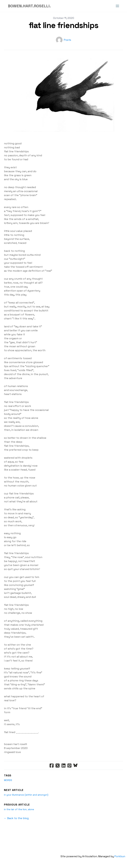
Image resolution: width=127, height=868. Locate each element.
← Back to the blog (16, 818)
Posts (67, 40)
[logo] (29, 6)
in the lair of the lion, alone (19, 809)
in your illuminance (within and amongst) (26, 795)
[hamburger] (117, 6)
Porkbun (122, 856)
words (8, 780)
